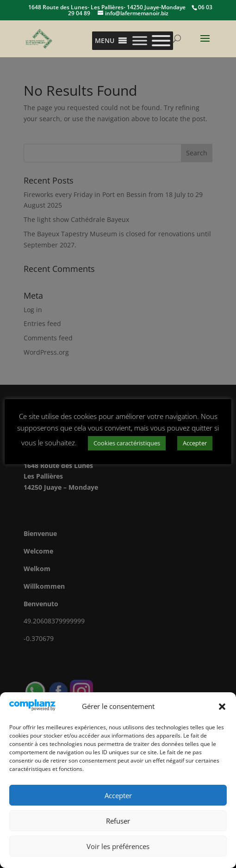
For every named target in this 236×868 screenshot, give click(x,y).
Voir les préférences (118, 846)
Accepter (118, 795)
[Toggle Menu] (140, 40)
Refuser (118, 821)
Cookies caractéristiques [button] (127, 443)
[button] (222, 707)
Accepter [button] (195, 443)
